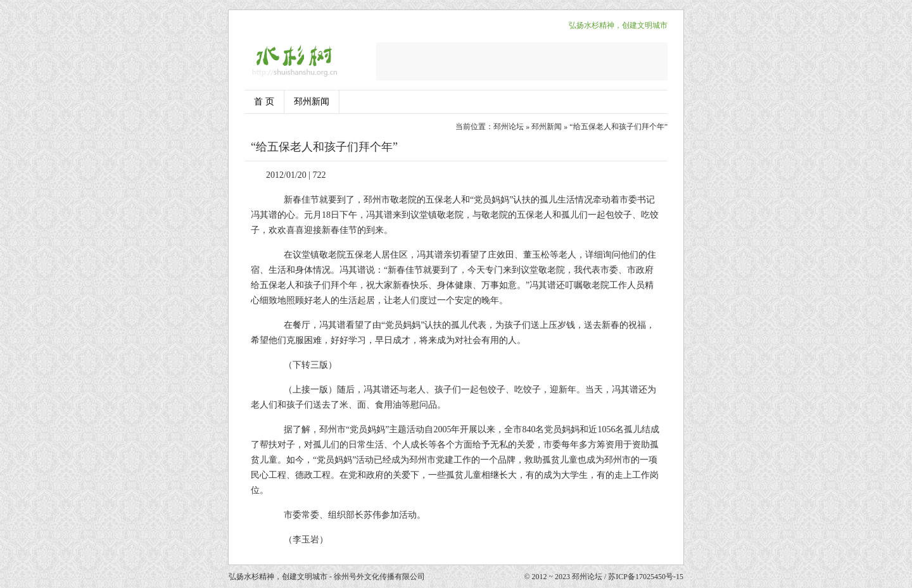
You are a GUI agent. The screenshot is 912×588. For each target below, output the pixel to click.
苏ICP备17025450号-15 (646, 577)
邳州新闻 (312, 102)
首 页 (264, 102)
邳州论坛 (509, 127)
